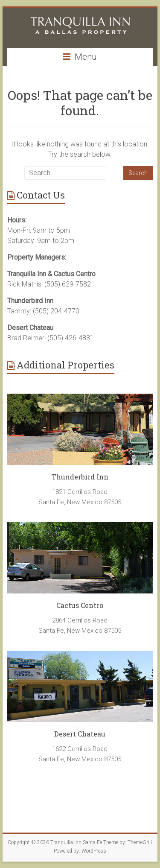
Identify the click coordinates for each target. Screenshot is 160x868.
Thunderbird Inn (80, 477)
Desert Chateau (80, 734)
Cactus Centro (80, 605)
